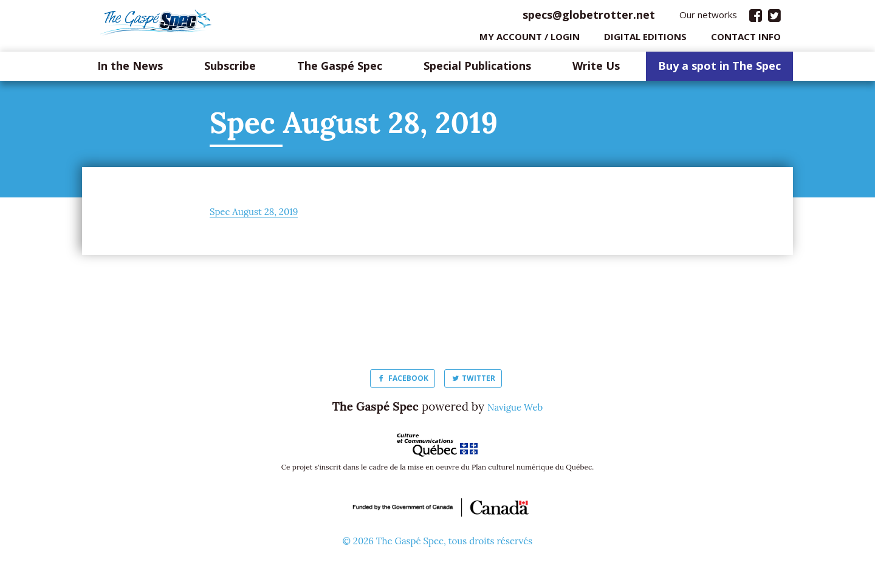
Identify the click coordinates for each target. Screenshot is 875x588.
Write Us (596, 69)
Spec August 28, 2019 (266, 214)
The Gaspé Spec (340, 69)
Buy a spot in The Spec (719, 69)
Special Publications (477, 69)
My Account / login (530, 39)
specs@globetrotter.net (589, 18)
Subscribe (230, 69)
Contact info (746, 39)
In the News (130, 69)
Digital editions (645, 39)
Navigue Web (515, 409)
